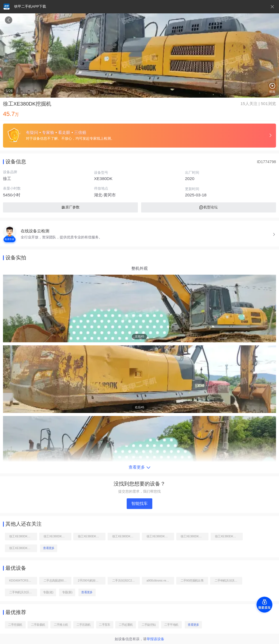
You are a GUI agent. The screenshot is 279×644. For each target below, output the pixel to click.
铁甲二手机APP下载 (30, 6)
